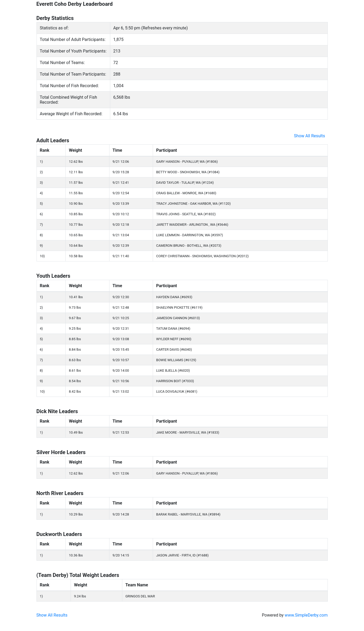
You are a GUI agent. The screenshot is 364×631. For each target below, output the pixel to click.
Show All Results (309, 136)
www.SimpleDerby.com (306, 615)
